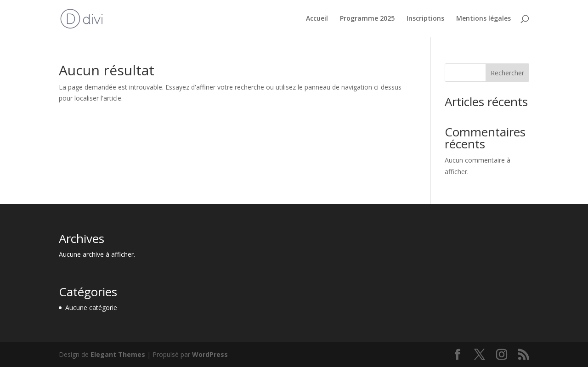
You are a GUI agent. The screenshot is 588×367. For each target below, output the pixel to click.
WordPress (210, 354)
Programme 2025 (367, 19)
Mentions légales (483, 19)
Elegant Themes (118, 354)
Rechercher (507, 73)
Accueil (317, 19)
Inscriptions (425, 19)
